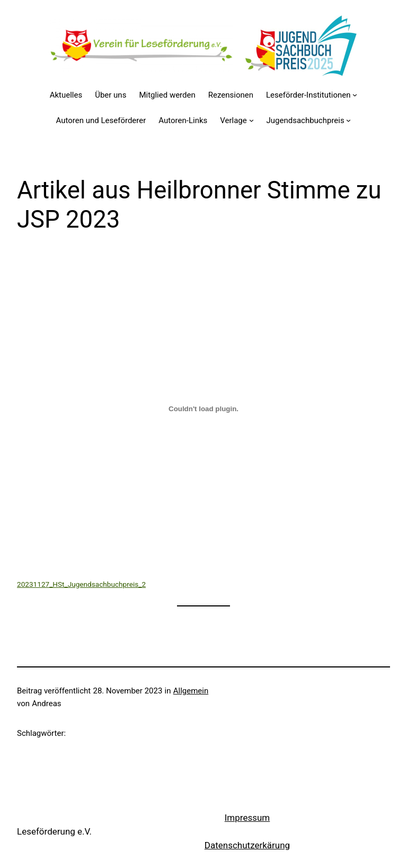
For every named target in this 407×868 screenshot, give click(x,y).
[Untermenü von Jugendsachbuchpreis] (348, 120)
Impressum (247, 818)
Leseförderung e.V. (54, 831)
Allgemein (191, 691)
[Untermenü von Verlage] (251, 120)
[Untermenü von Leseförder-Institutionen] (355, 95)
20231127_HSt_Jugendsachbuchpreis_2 (81, 584)
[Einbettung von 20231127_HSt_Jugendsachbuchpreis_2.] (203, 409)
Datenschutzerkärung (247, 845)
